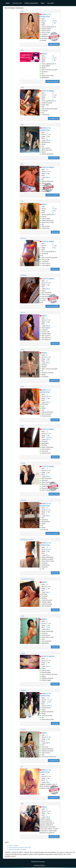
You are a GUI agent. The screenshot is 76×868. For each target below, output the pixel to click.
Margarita (24, 690)
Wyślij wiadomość (54, 44)
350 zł (48, 326)
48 (47, 285)
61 (47, 625)
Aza (22, 164)
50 (47, 778)
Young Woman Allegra (28, 579)
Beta (22, 50)
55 (47, 473)
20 (53, 56)
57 (53, 23)
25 (53, 207)
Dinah (23, 350)
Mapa (43, 3)
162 (53, 209)
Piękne (48, 627)
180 (47, 396)
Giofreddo (24, 275)
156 (53, 21)
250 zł (48, 402)
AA (53, 213)
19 (47, 469)
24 (47, 432)
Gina (22, 11)
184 (47, 471)
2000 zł (50, 706)
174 (47, 134)
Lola (22, 201)
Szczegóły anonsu (54, 118)
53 (53, 211)
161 (47, 776)
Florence (23, 238)
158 (47, 283)
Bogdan (23, 653)
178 (53, 246)
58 (47, 136)
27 (47, 774)
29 (47, 355)
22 (53, 244)
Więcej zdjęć (55, 232)
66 (47, 173)
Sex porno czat (17, 3)
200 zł (54, 27)
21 (53, 19)
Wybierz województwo (31, 3)
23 (47, 170)
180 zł (48, 140)
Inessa (23, 312)
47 (53, 248)
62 (47, 512)
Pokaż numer (55, 269)
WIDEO (44, 54)
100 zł (54, 101)
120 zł (48, 289)
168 (53, 58)
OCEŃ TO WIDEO (48, 91)
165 (47, 811)
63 (53, 97)
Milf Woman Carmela (27, 540)
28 (53, 93)
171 (47, 623)
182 (48, 700)
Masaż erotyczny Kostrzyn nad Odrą (20, 847)
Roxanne (24, 500)
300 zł (54, 64)
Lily (22, 767)
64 (47, 739)
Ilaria (22, 387)
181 (47, 357)
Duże (48, 361)
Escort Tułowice (14, 845)
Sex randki (50, 3)
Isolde (23, 616)
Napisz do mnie (54, 381)
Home (8, 3)
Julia (22, 125)
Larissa (23, 463)
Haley (23, 88)
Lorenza (23, 730)
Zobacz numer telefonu (53, 81)
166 (47, 172)
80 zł (54, 214)
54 (47, 435)
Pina (22, 804)
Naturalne (49, 437)
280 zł (48, 177)
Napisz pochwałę (54, 494)
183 (47, 661)
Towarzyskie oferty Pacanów (17, 849)
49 (47, 359)
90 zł (48, 555)
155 (53, 95)
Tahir (22, 426)
